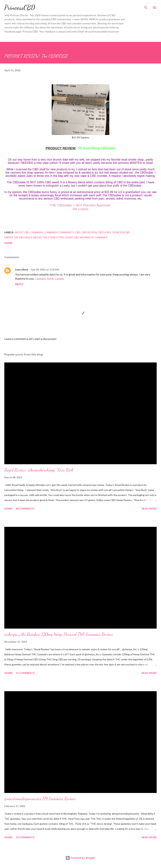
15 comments (25, 673)
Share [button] (8, 243)
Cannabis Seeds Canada (49, 278)
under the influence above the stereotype (34, 237)
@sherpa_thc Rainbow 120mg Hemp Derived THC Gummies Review (59, 634)
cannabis (37, 232)
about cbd (22, 232)
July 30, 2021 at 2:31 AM (45, 269)
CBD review (89, 232)
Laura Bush (22, 269)
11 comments (25, 837)
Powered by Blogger (80, 858)
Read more (149, 509)
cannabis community (59, 232)
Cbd (78, 232)
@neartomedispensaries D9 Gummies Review (40, 799)
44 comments (25, 509)
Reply (19, 284)
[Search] (146, 6)
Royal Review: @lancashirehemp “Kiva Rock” (39, 470)
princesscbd (121, 232)
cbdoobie (105, 232)
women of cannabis (94, 237)
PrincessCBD (20, 7)
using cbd (72, 237)
